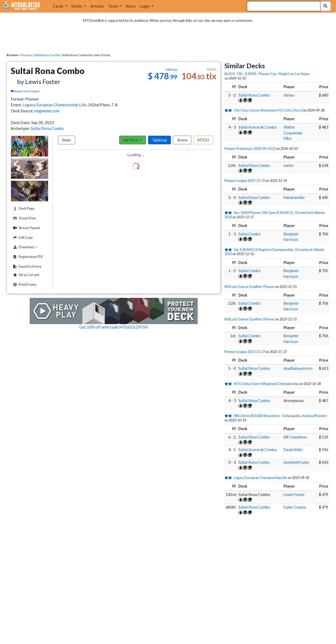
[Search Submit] (325, 6)
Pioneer (26, 55)
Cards (59, 6)
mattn (288, 165)
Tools (113, 6)
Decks (77, 6)
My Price (131, 140)
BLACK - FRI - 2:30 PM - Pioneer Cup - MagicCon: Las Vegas (267, 74)
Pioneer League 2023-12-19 (245, 181)
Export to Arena (27, 266)
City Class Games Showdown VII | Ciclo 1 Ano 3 (268, 110)
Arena (182, 140)
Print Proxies (24, 285)
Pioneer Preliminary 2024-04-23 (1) (250, 149)
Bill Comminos (295, 437)
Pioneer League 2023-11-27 (245, 352)
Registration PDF (28, 257)
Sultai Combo (250, 234)
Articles (97, 6)
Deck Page (23, 208)
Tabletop (159, 140)
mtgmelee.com (47, 111)
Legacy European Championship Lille (55, 105)
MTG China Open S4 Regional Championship (266, 384)
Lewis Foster (294, 495)
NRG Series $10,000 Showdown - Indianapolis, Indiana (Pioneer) (280, 416)
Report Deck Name (25, 91)
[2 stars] (229, 110)
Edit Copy (22, 238)
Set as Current (25, 275)
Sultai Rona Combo (47, 55)
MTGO (203, 140)
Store (131, 6)
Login (145, 6)
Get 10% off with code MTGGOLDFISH (114, 327)
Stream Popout (26, 228)
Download (30, 247)
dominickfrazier (296, 462)
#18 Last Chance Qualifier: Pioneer (250, 319)
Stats (66, 140)
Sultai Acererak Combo (258, 127)
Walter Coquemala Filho (293, 133)
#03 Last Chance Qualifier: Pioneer (250, 287)
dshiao (289, 95)
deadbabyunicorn (298, 368)
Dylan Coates (295, 507)
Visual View (24, 218)
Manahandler (294, 197)
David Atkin (293, 450)
